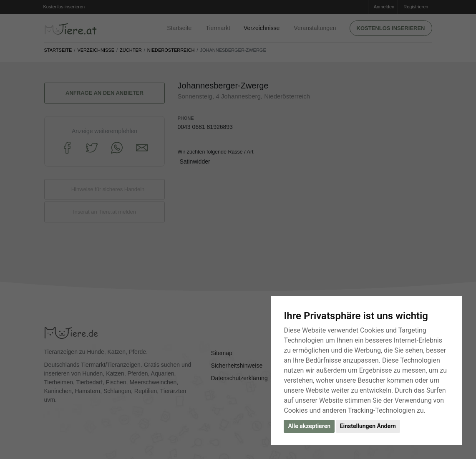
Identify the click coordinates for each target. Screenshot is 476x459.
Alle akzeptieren (309, 426)
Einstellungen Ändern (368, 426)
